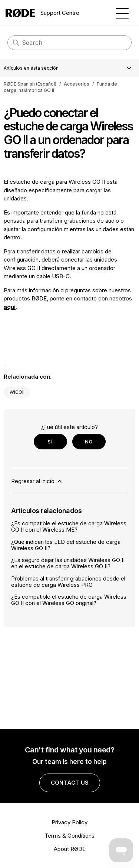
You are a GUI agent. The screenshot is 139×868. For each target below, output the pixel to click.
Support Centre (42, 13)
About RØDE (70, 849)
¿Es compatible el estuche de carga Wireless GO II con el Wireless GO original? (69, 600)
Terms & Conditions (69, 836)
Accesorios (77, 84)
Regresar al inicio (37, 481)
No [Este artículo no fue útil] (89, 442)
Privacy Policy (69, 822)
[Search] (69, 43)
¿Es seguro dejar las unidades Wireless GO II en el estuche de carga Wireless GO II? (68, 563)
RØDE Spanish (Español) (30, 84)
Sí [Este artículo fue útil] (50, 442)
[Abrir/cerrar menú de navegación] (122, 13)
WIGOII (17, 392)
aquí (10, 307)
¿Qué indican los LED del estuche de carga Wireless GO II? (66, 545)
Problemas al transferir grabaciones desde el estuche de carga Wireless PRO (68, 582)
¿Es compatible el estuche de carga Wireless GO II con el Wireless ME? (69, 526)
